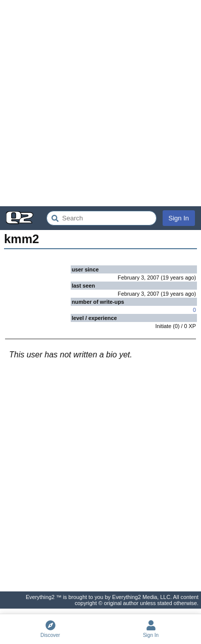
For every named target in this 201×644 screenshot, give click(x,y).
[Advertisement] (100, 103)
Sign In (179, 218)
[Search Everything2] (102, 218)
